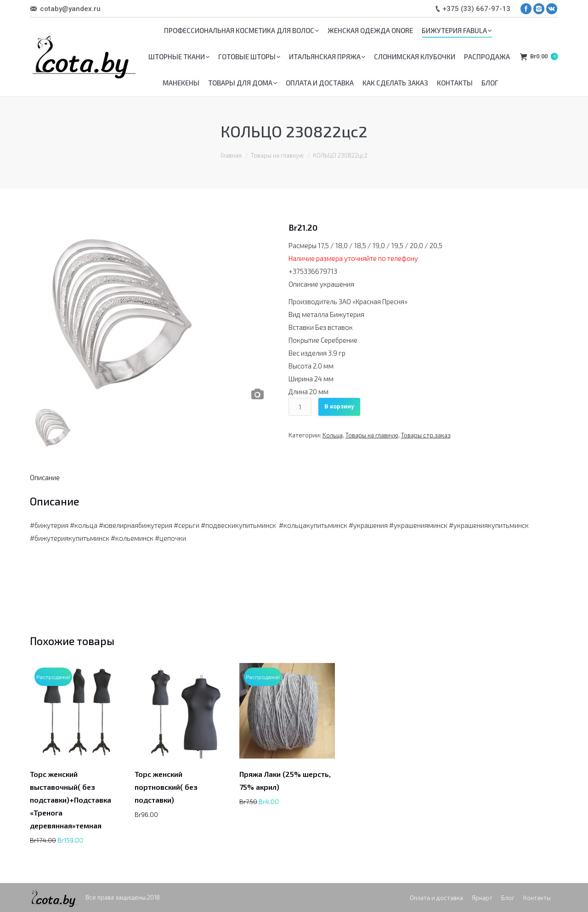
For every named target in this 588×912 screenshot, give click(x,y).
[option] (149, 312)
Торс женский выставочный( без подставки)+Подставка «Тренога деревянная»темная (71, 800)
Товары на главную (277, 155)
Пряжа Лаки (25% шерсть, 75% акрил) (285, 780)
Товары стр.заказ (426, 435)
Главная (231, 155)
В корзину (339, 406)
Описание (45, 477)
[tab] (45, 477)
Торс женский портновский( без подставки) (166, 787)
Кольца (333, 435)
